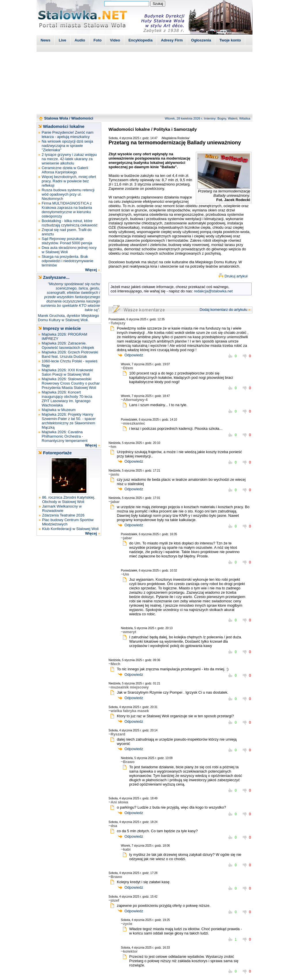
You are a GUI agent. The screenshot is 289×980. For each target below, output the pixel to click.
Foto (98, 40)
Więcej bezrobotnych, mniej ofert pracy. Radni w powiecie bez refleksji (69, 181)
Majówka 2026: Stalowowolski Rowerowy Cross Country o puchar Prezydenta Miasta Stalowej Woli (71, 383)
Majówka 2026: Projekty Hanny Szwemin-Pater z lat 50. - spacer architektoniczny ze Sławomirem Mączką (69, 421)
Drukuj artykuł (236, 276)
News (45, 40)
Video (115, 40)
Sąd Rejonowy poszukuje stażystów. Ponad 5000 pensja (67, 241)
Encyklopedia (140, 40)
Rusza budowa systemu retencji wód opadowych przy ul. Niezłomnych (68, 194)
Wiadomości (82, 118)
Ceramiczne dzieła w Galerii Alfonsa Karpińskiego (65, 170)
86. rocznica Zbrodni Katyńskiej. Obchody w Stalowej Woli (69, 500)
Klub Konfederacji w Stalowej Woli (70, 529)
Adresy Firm (172, 40)
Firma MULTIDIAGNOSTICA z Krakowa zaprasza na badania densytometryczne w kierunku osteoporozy (67, 210)
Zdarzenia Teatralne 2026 (63, 515)
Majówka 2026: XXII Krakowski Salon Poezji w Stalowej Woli (67, 372)
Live (62, 40)
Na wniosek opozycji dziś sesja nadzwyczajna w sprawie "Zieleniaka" (67, 146)
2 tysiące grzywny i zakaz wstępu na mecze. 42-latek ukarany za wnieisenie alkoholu (69, 159)
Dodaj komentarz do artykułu (223, 310)
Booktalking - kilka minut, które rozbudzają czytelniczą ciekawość (70, 223)
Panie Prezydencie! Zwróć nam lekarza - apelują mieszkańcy (68, 135)
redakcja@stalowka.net (213, 291)
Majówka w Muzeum (59, 410)
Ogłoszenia (201, 40)
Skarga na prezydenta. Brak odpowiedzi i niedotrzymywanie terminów (68, 261)
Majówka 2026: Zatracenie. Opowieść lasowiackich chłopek (68, 345)
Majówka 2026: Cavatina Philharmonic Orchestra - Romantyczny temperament (65, 436)
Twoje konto (230, 40)
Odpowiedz (134, 355)
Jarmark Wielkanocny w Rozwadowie (62, 508)
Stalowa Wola (56, 118)
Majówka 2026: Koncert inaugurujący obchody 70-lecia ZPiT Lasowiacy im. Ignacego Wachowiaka (67, 399)
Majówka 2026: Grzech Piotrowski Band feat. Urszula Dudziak (70, 354)
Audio (80, 40)
